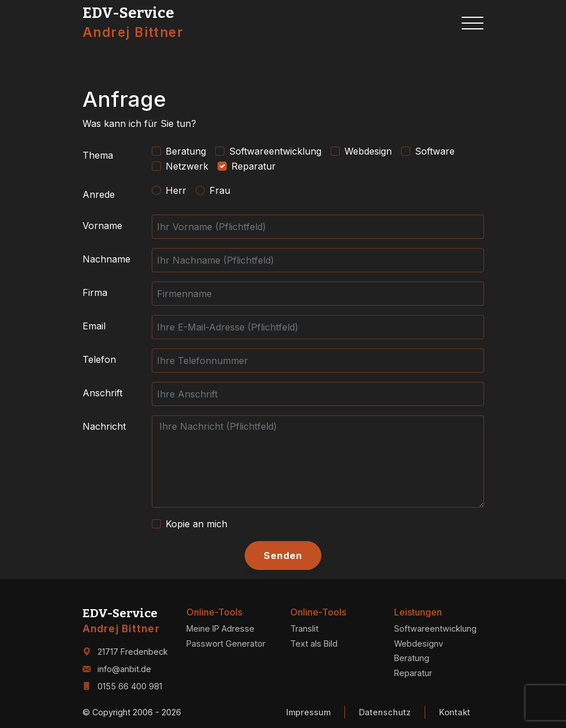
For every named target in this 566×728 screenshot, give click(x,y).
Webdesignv (419, 643)
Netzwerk (187, 166)
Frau (220, 190)
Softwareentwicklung (275, 151)
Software (435, 151)
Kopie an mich (196, 524)
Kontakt (455, 712)
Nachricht (104, 426)
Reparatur (254, 166)
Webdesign (368, 151)
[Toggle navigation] (473, 23)
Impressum (308, 712)
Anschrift (102, 393)
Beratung (186, 151)
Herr (176, 190)
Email (94, 326)
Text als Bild (314, 643)
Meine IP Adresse (220, 628)
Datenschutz (385, 712)
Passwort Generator (226, 643)
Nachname (106, 259)
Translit (304, 628)
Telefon (99, 359)
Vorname (102, 226)
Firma (95, 292)
